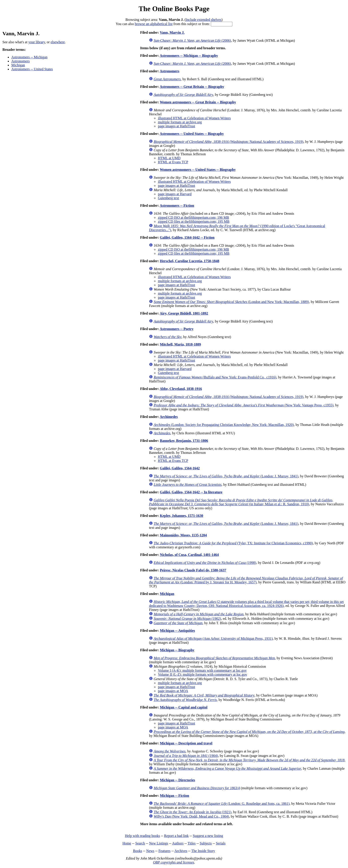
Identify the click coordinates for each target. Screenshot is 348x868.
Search (140, 843)
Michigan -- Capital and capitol (184, 707)
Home (127, 843)
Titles (192, 843)
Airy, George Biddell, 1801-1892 (184, 313)
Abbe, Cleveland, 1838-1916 (181, 389)
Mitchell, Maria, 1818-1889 (180, 344)
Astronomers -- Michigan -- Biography (189, 56)
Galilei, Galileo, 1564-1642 (180, 468)
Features (164, 851)
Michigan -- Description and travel (186, 743)
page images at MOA (173, 691)
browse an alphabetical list (154, 24)
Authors (178, 843)
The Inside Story (203, 851)
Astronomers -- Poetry (177, 329)
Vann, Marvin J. (172, 32)
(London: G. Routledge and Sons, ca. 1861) (221, 804)
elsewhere (58, 42)
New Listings (159, 843)
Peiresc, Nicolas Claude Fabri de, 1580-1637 (193, 570)
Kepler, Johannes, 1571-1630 (181, 516)
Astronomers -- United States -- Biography (192, 134)
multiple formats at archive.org (180, 122)
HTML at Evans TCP (173, 162)
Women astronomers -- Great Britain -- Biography (198, 102)
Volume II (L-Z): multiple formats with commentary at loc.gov (202, 674)
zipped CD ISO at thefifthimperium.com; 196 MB (193, 217)
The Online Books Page (174, 9)
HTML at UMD (169, 158)
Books (137, 851)
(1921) (192, 812)
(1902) (187, 619)
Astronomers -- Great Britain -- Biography (192, 87)
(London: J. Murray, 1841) (226, 476)
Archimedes (169, 417)
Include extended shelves (204, 20)
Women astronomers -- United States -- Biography (198, 170)
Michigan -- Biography (177, 650)
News (150, 851)
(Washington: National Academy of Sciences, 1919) (228, 142)
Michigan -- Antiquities (177, 631)
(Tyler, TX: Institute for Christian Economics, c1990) (233, 543)
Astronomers (21, 61)
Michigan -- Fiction (174, 796)
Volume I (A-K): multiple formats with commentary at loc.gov (202, 670)
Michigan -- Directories (177, 780)
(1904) (186, 756)
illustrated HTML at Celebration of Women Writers (194, 118)
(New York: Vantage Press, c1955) (243, 405)
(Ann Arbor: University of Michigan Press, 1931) (213, 639)
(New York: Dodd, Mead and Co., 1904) (191, 816)
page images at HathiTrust (176, 126)
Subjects (206, 843)
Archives (181, 851)
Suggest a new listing (208, 836)
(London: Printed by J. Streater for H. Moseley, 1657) (246, 580)
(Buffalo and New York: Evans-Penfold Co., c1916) (215, 377)
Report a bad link (176, 836)
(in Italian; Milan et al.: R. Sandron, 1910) (241, 502)
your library (37, 42)
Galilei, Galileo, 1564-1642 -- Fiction (187, 237)
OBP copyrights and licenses (173, 862)
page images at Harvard (175, 194)
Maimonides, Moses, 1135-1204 (183, 535)
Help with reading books (142, 836)
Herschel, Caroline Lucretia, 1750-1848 (189, 261)
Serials (221, 843)
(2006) (192, 40)
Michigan (18, 65)
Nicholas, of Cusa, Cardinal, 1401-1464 (189, 555)
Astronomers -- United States (32, 69)
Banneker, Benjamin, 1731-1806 (184, 441)
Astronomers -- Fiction (177, 206)
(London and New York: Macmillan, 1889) (231, 302)
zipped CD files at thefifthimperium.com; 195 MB (194, 221)
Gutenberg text (168, 198)
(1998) (205, 563)
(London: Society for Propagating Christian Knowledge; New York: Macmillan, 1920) (224, 425)
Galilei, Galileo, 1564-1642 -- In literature (191, 492)
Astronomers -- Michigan (29, 57)
